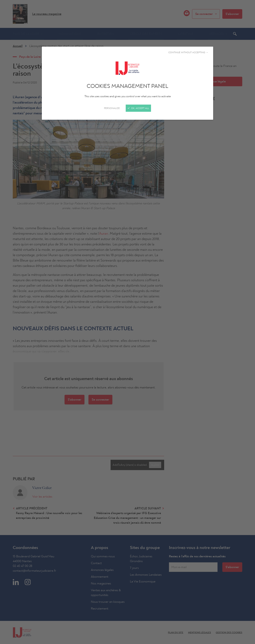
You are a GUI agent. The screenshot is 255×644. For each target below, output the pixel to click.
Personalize (112, 108)
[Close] (127, 322)
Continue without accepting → (188, 52)
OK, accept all (138, 108)
